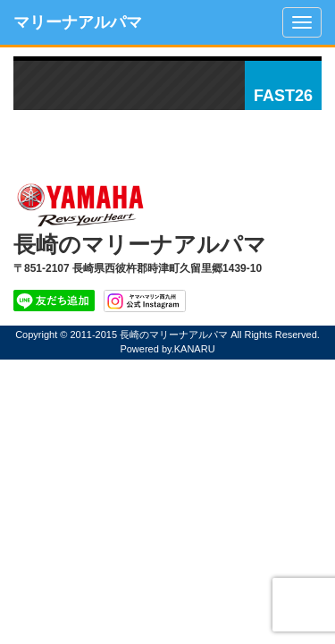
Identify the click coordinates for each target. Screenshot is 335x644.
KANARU (195, 349)
